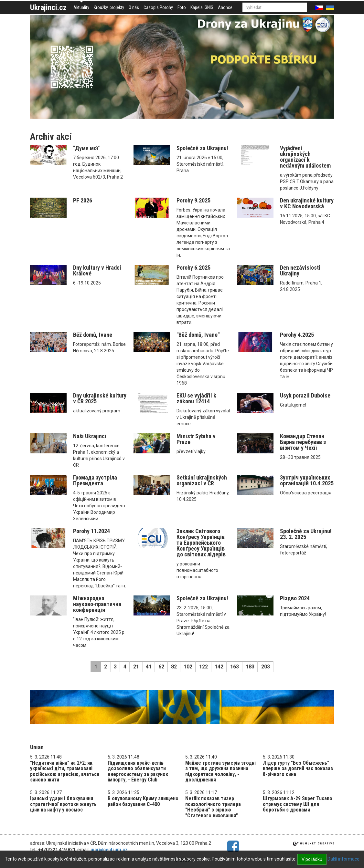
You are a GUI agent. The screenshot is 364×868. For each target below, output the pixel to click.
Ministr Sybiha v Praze (196, 439)
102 (188, 667)
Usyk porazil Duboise (305, 395)
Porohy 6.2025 (193, 268)
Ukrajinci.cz (48, 7)
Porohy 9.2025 (193, 200)
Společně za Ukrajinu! (202, 148)
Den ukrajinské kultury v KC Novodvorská (307, 203)
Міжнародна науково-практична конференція (97, 604)
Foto (182, 7)
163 (235, 667)
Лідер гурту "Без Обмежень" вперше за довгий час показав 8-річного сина (298, 769)
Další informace (343, 859)
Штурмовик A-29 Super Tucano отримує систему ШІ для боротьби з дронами (298, 804)
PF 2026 (83, 200)
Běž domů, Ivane (93, 335)
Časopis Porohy (158, 7)
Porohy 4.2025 (297, 335)
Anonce (225, 7)
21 (136, 667)
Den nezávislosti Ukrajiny (300, 270)
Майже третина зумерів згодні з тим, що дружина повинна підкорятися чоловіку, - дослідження (220, 771)
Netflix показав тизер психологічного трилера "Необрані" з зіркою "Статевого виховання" (213, 807)
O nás (134, 7)
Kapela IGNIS (202, 7)
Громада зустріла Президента (95, 480)
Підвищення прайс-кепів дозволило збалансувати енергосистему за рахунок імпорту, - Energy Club (138, 771)
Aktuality (81, 7)
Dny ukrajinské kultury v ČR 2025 (100, 398)
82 (174, 667)
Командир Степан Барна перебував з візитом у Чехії (303, 442)
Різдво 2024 (295, 598)
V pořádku (312, 859)
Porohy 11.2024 (91, 531)
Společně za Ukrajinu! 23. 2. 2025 (306, 534)
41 (149, 667)
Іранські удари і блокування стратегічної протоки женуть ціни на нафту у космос (63, 804)
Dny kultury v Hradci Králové (97, 270)
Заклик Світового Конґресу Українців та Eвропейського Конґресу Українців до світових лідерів (201, 543)
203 (266, 667)
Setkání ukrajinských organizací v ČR (202, 480)
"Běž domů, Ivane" (198, 335)
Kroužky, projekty (109, 7)
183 (250, 667)
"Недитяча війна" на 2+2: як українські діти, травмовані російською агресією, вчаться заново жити (65, 771)
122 (203, 667)
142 (219, 667)
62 (161, 667)
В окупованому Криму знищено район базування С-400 (143, 801)
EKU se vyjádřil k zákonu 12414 (196, 398)
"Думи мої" (87, 148)
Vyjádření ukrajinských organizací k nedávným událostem (305, 157)
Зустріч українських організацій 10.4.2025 (307, 480)
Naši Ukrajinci (90, 436)
